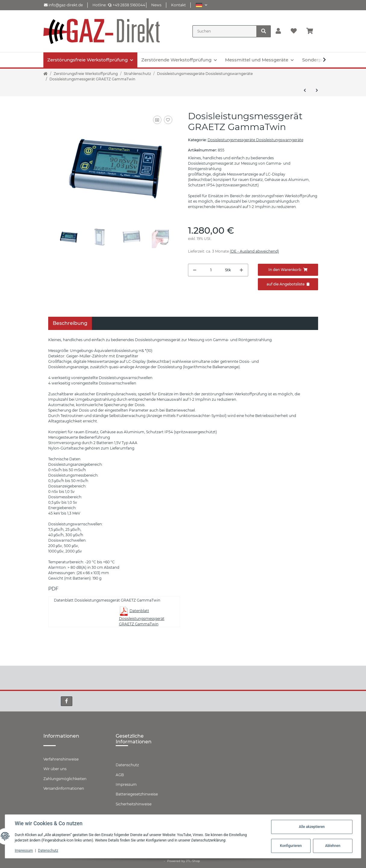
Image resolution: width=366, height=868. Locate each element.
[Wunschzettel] (294, 31)
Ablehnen (333, 846)
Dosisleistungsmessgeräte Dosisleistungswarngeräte (255, 140)
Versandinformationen (64, 788)
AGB (120, 775)
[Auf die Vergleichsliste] (157, 120)
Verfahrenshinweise (61, 759)
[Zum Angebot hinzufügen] (288, 284)
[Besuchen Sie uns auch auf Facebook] (67, 701)
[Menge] (211, 270)
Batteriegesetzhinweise (137, 794)
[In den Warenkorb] (288, 270)
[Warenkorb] (312, 31)
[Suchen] (225, 31)
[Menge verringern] (195, 270)
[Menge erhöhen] (241, 270)
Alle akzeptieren (312, 827)
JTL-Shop (193, 861)
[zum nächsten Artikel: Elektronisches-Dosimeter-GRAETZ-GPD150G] (317, 90)
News (156, 5)
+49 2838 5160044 (127, 5)
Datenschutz (127, 765)
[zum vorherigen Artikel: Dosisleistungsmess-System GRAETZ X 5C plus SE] (305, 90)
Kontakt (178, 5)
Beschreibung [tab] (70, 323)
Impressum (126, 784)
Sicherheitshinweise (134, 804)
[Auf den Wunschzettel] (168, 120)
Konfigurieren (291, 846)
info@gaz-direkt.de (63, 5)
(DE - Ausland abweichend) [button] (254, 251)
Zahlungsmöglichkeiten (65, 779)
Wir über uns (55, 769)
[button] (201, 5)
